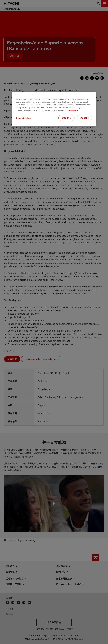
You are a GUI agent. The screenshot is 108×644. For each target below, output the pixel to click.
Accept (85, 118)
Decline (66, 118)
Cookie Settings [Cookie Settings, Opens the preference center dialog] (24, 118)
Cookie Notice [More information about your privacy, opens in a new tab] (72, 110)
